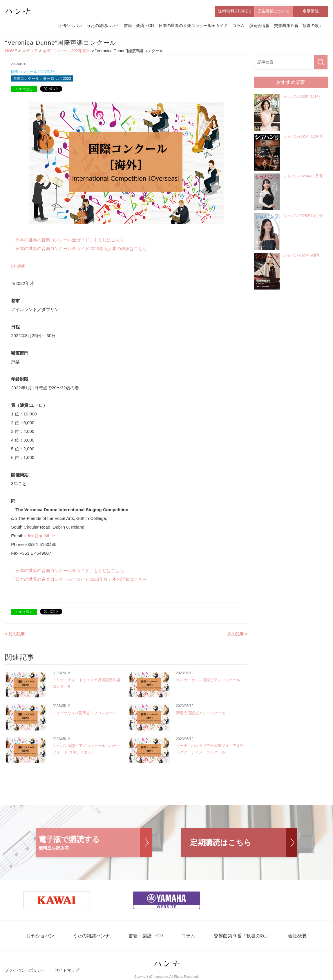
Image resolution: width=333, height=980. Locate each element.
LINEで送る (24, 89)
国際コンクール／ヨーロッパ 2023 (42, 79)
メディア (30, 51)
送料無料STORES (235, 11)
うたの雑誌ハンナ (103, 26)
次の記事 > (237, 634)
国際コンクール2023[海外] (67, 51)
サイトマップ (67, 971)
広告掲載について (274, 11)
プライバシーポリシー (25, 971)
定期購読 (311, 11)
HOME (11, 51)
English (18, 266)
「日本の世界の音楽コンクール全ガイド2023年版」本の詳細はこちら (79, 249)
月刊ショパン (70, 26)
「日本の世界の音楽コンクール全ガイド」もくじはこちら (68, 240)
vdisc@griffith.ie (40, 536)
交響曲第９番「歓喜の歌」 (298, 26)
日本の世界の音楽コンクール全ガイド (193, 26)
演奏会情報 (259, 26)
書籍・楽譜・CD (139, 26)
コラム (238, 26)
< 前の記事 (15, 634)
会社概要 (295, 937)
